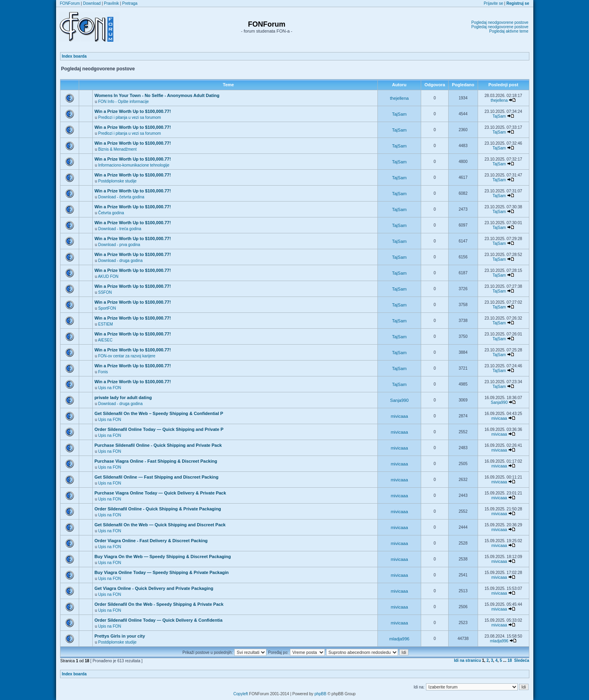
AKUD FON (108, 276)
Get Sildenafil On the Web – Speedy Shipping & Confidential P (159, 413)
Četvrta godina (111, 213)
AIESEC (105, 340)
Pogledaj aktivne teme (509, 31)
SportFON (107, 308)
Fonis (103, 372)
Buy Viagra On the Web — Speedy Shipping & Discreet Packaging (162, 557)
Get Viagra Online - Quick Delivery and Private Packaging (154, 588)
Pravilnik (111, 3)
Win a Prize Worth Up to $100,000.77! (132, 111)
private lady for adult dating (123, 398)
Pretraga (130, 3)
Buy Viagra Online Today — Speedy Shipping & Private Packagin (161, 572)
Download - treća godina (120, 229)
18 (510, 660)
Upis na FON (110, 388)
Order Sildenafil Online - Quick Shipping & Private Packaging (157, 509)
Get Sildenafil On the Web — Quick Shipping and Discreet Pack (160, 525)
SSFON (105, 292)
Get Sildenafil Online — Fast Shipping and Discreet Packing (156, 477)
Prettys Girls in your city (120, 636)
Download (92, 3)
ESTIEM (106, 324)
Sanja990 (399, 400)
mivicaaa (399, 416)
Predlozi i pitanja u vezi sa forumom (130, 117)
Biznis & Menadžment (118, 149)
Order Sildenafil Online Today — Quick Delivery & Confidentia (158, 620)
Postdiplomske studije (118, 181)
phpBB (321, 694)
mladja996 (399, 639)
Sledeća (522, 660)
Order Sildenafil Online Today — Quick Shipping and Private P (159, 429)
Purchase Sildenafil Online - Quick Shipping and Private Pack (158, 445)
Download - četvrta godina (121, 197)
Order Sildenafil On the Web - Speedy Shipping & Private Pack (159, 604)
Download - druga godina (121, 261)
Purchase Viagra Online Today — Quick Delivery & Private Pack (160, 493)
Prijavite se (493, 3)
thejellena (399, 98)
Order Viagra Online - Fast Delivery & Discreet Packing (151, 541)
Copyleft (241, 694)
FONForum (70, 3)
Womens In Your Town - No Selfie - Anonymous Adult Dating (157, 95)
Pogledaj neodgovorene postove (500, 22)
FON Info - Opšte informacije (123, 102)
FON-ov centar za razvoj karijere (127, 356)
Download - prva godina (119, 245)
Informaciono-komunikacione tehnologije (134, 165)
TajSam (399, 114)
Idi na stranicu (467, 660)
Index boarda (74, 56)
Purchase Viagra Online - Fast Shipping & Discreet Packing (156, 461)
